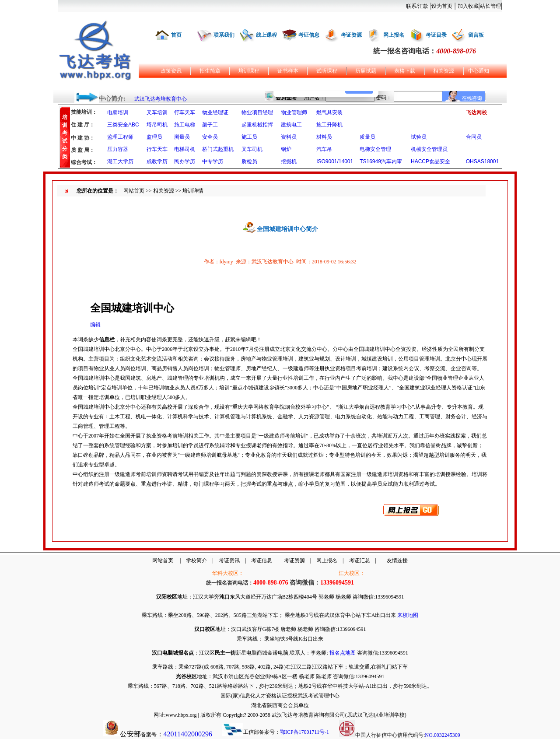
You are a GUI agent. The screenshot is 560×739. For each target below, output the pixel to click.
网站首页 (134, 191)
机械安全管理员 (429, 149)
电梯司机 (185, 149)
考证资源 (351, 35)
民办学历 (185, 161)
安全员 (210, 137)
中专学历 (213, 161)
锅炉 (286, 149)
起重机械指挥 (257, 125)
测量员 (182, 137)
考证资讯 (229, 560)
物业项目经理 (257, 112)
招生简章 (210, 71)
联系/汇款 (417, 6)
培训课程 (249, 71)
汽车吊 (324, 149)
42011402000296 (188, 734)
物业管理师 (294, 112)
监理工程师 (120, 137)
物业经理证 (215, 112)
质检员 (249, 161)
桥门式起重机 (218, 149)
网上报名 (394, 35)
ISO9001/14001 (335, 161)
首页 (176, 35)
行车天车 (185, 112)
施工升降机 (329, 125)
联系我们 (224, 35)
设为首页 (442, 6)
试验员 (419, 137)
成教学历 (157, 161)
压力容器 (118, 149)
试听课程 (327, 71)
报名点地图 (343, 653)
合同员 (474, 137)
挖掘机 (289, 161)
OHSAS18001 (482, 161)
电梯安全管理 (375, 149)
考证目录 (436, 35)
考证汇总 (360, 560)
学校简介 (196, 560)
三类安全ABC (123, 125)
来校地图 (408, 615)
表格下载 (405, 71)
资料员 (289, 137)
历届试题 (366, 71)
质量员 (367, 137)
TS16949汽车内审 (381, 161)
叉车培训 (157, 112)
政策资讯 (171, 71)
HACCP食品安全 (430, 161)
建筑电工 (291, 125)
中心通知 (479, 71)
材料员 (324, 137)
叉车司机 (252, 149)
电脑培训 (118, 112)
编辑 (95, 325)
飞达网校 (476, 112)
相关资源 (444, 71)
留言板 (476, 35)
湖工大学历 (120, 161)
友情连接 (397, 560)
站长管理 (490, 6)
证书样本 (288, 71)
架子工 (210, 125)
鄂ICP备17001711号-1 (304, 732)
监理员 (154, 137)
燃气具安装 (329, 112)
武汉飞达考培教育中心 (161, 99)
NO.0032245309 (442, 735)
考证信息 (309, 35)
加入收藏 (468, 6)
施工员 (249, 137)
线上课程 (266, 35)
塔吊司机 (157, 125)
